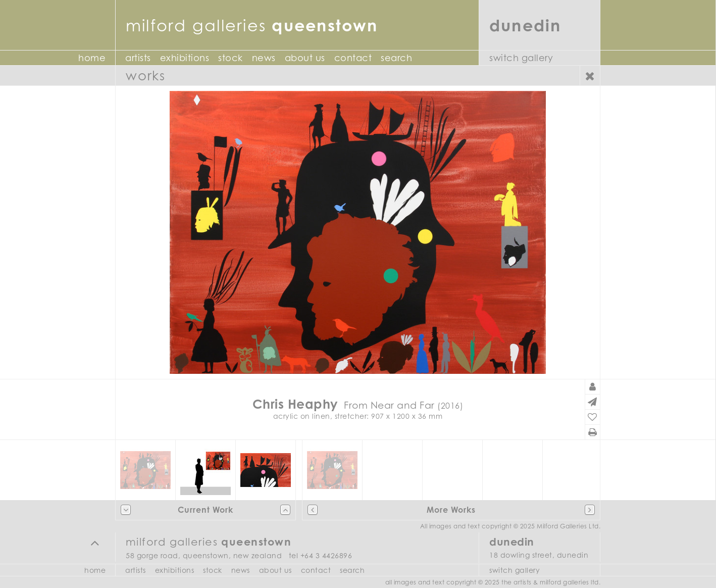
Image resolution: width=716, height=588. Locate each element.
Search (396, 58)
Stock (231, 58)
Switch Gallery (521, 58)
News (264, 58)
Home (92, 58)
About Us (305, 58)
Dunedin (525, 25)
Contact (353, 58)
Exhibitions (185, 58)
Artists (138, 58)
